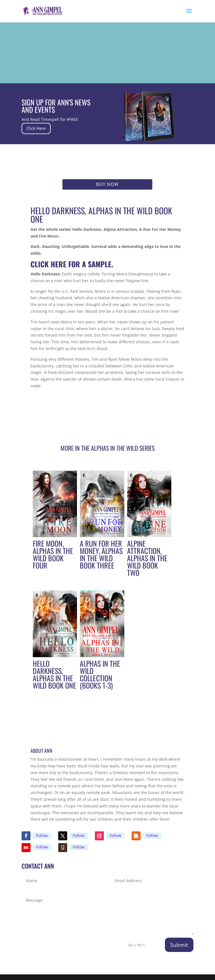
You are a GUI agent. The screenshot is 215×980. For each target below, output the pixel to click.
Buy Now (107, 184)
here (59, 264)
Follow (42, 835)
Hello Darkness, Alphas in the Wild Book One (54, 674)
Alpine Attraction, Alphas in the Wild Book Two (147, 558)
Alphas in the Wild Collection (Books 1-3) (100, 674)
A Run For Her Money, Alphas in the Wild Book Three (101, 554)
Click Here (41, 128)
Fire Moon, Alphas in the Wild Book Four (53, 554)
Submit (179, 945)
